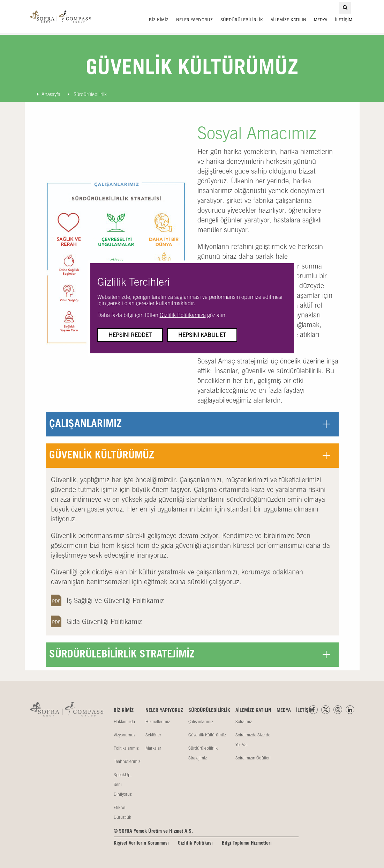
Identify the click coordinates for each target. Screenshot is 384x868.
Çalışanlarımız (201, 722)
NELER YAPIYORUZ (194, 20)
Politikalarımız (126, 748)
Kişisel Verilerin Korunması (141, 843)
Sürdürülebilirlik (87, 94)
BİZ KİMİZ (159, 20)
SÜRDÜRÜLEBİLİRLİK (242, 20)
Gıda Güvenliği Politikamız (104, 621)
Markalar (153, 748)
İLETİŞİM (344, 20)
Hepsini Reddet (130, 335)
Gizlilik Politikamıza (183, 315)
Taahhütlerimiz (127, 762)
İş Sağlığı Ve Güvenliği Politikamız (115, 600)
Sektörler (153, 735)
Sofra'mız (244, 722)
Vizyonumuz (125, 735)
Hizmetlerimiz (158, 722)
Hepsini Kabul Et (202, 335)
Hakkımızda (124, 722)
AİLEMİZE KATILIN (288, 20)
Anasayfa (49, 94)
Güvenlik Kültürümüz (207, 735)
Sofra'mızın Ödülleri (253, 758)
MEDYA (321, 20)
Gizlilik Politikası (195, 843)
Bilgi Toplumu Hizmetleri (247, 843)
